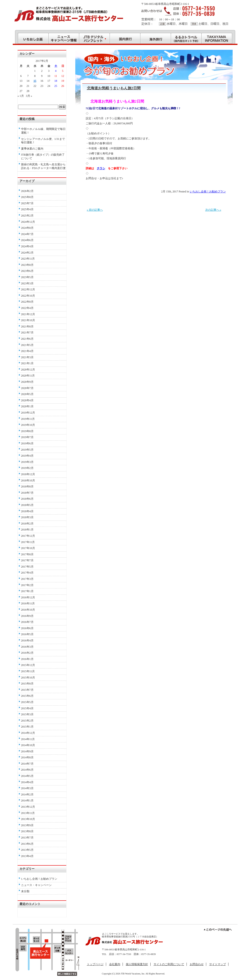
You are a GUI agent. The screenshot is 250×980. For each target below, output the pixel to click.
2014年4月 (27, 782)
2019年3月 (27, 462)
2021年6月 (27, 339)
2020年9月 (27, 382)
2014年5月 (27, 776)
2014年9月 (27, 751)
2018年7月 (27, 493)
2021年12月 (28, 314)
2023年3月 (27, 283)
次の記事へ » (213, 210)
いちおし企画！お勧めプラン (208, 192)
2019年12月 (28, 413)
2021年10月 (28, 320)
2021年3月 (27, 357)
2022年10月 (28, 296)
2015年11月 (28, 671)
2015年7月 (27, 690)
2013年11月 (28, 813)
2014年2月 (27, 795)
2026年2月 (27, 191)
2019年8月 (27, 431)
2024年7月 (27, 234)
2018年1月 (27, 530)
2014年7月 (27, 764)
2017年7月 (27, 560)
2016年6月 (27, 628)
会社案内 (115, 964)
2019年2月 (27, 468)
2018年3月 (27, 517)
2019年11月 (28, 419)
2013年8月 (27, 831)
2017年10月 (28, 548)
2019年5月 (27, 450)
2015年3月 (27, 714)
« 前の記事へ (95, 210)
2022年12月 (28, 289)
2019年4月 (27, 456)
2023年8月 (27, 265)
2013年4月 (27, 856)
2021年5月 (27, 345)
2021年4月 (27, 351)
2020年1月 (27, 406)
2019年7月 (27, 437)
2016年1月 (27, 659)
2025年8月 (27, 197)
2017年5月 (27, 567)
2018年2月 (27, 524)
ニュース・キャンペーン (36, 885)
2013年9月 (27, 825)
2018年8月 (27, 487)
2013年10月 (28, 819)
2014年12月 (28, 733)
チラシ (101, 168)
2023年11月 (28, 259)
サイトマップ (218, 964)
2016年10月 (28, 610)
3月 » (29, 96)
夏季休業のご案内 (32, 149)
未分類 (25, 891)
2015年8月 (27, 684)
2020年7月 (27, 388)
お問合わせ (197, 964)
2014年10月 (28, 745)
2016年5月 (27, 634)
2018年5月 (27, 505)
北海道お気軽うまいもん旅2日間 (114, 88)
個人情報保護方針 (137, 964)
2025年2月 (27, 216)
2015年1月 (27, 727)
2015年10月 (28, 678)
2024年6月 (27, 240)
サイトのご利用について (169, 964)
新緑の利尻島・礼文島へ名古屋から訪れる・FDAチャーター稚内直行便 (43, 166)
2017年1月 (27, 591)
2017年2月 (27, 585)
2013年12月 (28, 807)
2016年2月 (27, 653)
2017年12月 (28, 536)
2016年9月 (27, 616)
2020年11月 (28, 376)
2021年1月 (27, 363)
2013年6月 (27, 844)
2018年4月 (27, 511)
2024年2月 (27, 253)
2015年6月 (27, 696)
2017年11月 (28, 542)
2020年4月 (27, 400)
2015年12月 (28, 665)
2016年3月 (27, 647)
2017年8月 (27, 554)
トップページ (95, 964)
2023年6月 (27, 271)
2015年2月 (27, 721)
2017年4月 (27, 573)
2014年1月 (27, 801)
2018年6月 (27, 499)
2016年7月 (27, 622)
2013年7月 (27, 838)
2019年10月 (28, 425)
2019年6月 (27, 443)
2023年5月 (27, 277)
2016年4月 (27, 641)
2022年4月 (27, 308)
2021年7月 (27, 333)
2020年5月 (27, 394)
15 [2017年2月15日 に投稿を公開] (35, 81)
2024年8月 (27, 228)
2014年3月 (27, 788)
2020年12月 (28, 370)
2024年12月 (28, 222)
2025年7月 (27, 203)
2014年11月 (28, 739)
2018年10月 (28, 481)
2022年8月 (27, 302)
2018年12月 (28, 474)
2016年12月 (28, 597)
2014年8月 (27, 757)
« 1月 (21, 96)
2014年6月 (27, 770)
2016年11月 (28, 603)
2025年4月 (27, 209)
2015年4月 (27, 708)
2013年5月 (27, 850)
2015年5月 (27, 702)
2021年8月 (27, 327)
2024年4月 (27, 246)
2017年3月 (27, 579)
